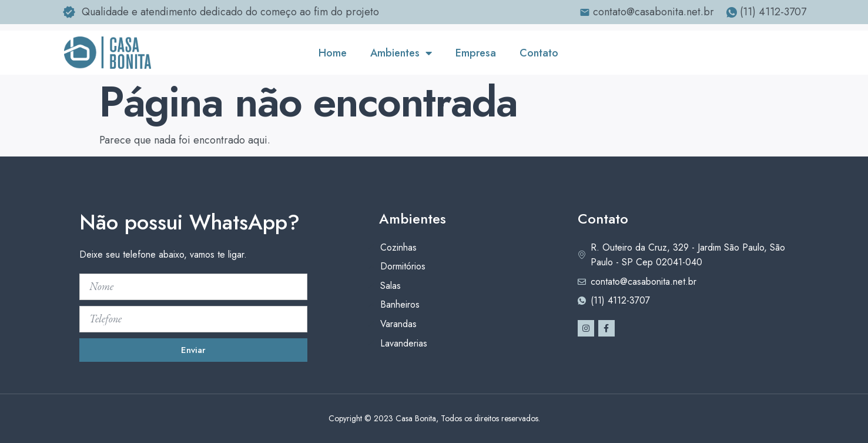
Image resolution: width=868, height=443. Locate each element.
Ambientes (401, 53)
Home (333, 53)
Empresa (476, 53)
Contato (539, 53)
